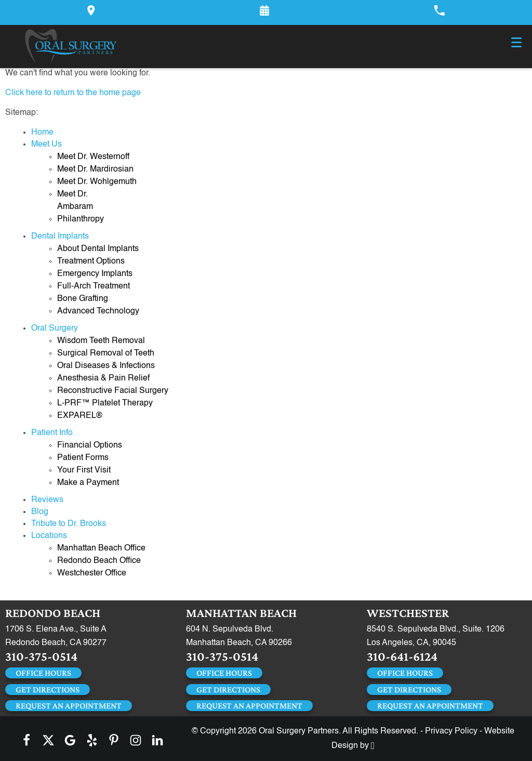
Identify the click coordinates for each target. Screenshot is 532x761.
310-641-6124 (402, 656)
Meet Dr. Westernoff (93, 157)
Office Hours (43, 673)
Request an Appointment (69, 706)
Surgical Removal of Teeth (106, 353)
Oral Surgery (55, 329)
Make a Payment (88, 483)
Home (42, 133)
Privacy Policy (451, 731)
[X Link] (48, 740)
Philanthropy (81, 219)
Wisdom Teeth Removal (101, 341)
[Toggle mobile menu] (516, 42)
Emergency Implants (95, 274)
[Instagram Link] (136, 740)
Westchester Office (92, 573)
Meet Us (46, 145)
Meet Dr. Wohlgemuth (97, 182)
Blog (40, 512)
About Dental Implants (98, 249)
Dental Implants (60, 237)
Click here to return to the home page (73, 93)
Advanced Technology (98, 311)
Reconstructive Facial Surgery (113, 391)
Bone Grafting (83, 299)
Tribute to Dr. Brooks (69, 524)
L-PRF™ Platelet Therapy (105, 403)
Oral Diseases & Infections (106, 366)
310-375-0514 (41, 656)
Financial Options (90, 445)
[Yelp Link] (92, 740)
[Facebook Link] (26, 740)
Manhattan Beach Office (101, 548)
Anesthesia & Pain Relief (103, 378)
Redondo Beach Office (99, 561)
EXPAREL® (80, 416)
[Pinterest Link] (114, 740)
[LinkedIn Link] (157, 740)
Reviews (47, 500)
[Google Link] (70, 740)
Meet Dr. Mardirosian (95, 169)
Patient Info (52, 433)
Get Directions (48, 690)
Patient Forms (83, 458)
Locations (49, 536)
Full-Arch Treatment (94, 286)
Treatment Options (91, 261)
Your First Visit (84, 470)
